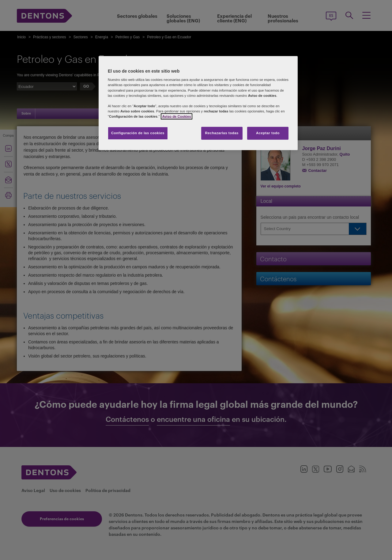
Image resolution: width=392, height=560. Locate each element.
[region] (198, 103)
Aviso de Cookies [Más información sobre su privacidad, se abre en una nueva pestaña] (176, 116)
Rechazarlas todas (222, 133)
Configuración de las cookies (138, 133)
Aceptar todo (268, 133)
